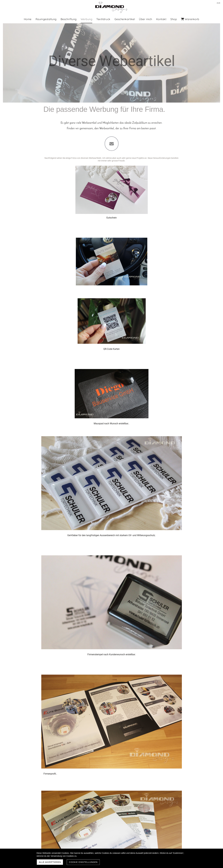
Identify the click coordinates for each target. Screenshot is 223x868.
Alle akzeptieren (50, 862)
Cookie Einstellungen (83, 862)
